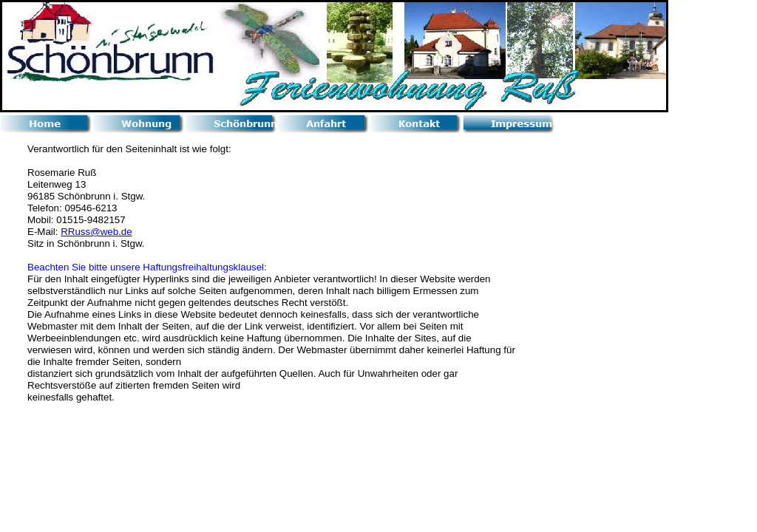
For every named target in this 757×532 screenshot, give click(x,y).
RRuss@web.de (96, 232)
